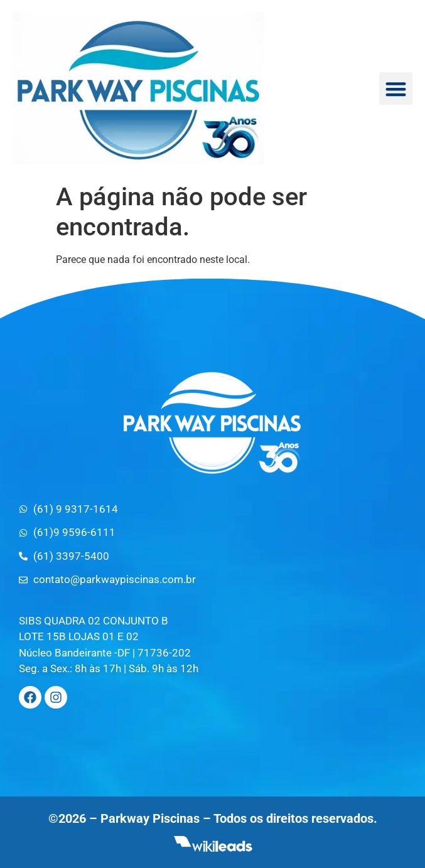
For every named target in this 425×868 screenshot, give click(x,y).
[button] (396, 89)
